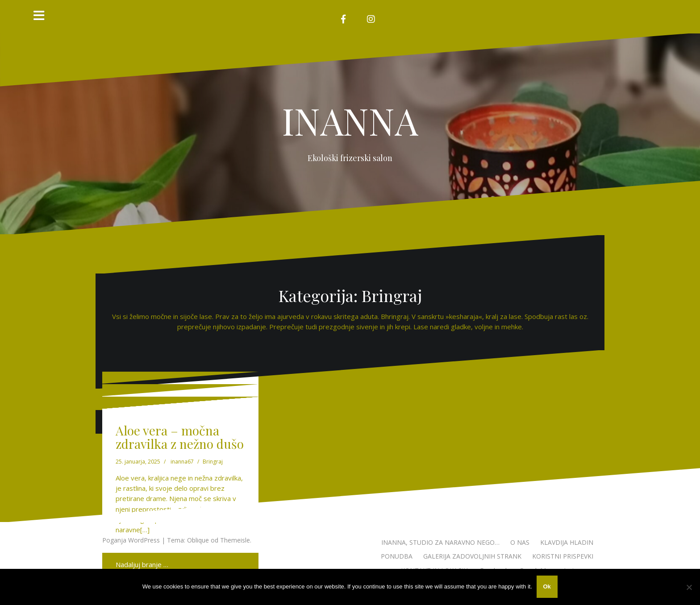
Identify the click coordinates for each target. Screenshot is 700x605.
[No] (689, 587)
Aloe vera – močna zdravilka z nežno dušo (180, 437)
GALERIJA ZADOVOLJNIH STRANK (472, 556)
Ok (547, 587)
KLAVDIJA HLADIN (567, 542)
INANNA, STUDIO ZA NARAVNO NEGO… (440, 542)
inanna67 (182, 462)
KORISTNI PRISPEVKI (563, 556)
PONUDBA (397, 556)
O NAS (520, 542)
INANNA (350, 120)
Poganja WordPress (131, 540)
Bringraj (213, 462)
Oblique (198, 540)
